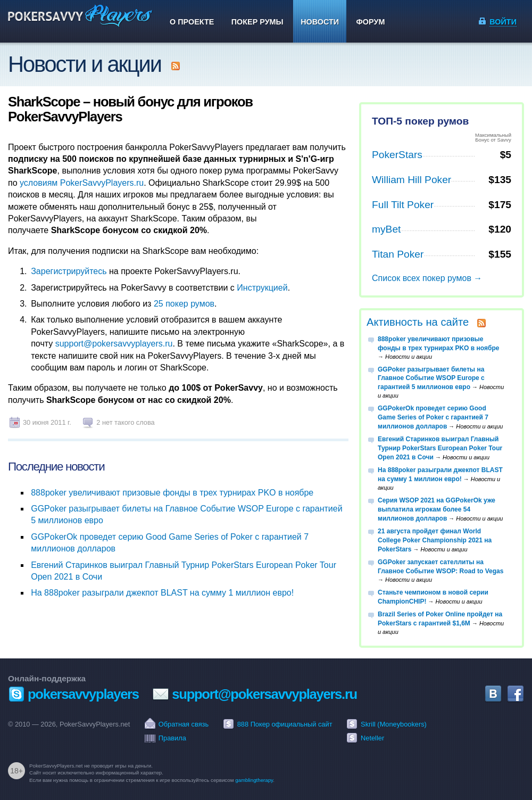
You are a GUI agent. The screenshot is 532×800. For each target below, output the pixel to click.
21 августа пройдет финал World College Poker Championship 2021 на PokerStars (435, 540)
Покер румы (257, 22)
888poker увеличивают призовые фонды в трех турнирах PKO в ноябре (172, 493)
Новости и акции (85, 64)
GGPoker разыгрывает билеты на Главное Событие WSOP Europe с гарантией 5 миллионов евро (431, 378)
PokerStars (397, 155)
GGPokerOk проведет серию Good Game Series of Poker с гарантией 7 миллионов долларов (433, 417)
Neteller (372, 738)
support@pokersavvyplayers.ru (114, 344)
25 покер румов (184, 304)
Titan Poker (398, 254)
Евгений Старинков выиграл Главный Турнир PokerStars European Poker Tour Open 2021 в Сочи (440, 448)
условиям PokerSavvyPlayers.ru (82, 183)
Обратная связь (184, 724)
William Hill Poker (412, 180)
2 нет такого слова (126, 422)
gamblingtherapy (254, 780)
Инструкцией (262, 288)
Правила (172, 738)
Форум (371, 22)
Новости (320, 22)
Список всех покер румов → (427, 278)
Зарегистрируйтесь (69, 271)
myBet (386, 229)
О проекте (192, 22)
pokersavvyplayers (83, 694)
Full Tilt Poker (403, 205)
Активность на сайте (418, 322)
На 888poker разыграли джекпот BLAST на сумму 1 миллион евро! (162, 593)
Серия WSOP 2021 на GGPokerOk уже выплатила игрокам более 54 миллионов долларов (437, 509)
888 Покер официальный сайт (285, 724)
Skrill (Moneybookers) (394, 724)
